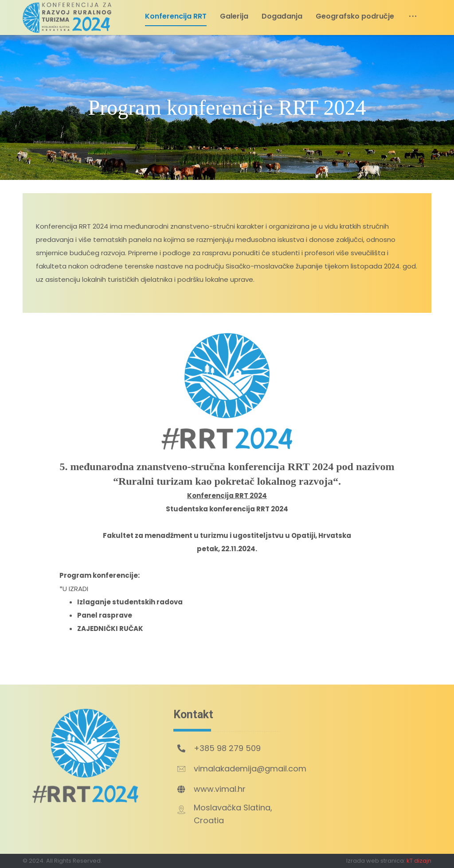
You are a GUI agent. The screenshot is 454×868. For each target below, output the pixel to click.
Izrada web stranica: (376, 861)
